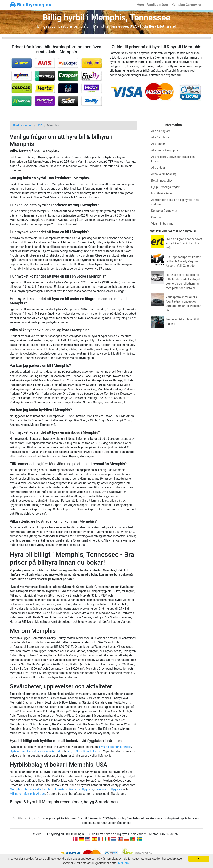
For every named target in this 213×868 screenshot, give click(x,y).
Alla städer (158, 168)
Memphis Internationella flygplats (31, 789)
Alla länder (158, 144)
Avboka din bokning (164, 174)
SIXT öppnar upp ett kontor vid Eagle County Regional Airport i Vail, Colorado (183, 261)
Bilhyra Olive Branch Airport (84, 751)
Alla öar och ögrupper (165, 150)
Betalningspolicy (162, 181)
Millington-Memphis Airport (27, 794)
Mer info (123, 863)
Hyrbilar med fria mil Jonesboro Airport (35, 751)
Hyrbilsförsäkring (162, 193)
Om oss (156, 217)
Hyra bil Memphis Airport (115, 747)
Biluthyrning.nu (31, 5)
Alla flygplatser (161, 137)
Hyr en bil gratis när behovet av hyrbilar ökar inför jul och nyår (184, 243)
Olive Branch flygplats (108, 789)
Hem (140, 5)
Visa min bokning (162, 224)
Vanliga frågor (158, 5)
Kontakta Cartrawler (186, 5)
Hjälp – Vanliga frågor (165, 187)
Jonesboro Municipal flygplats (74, 789)
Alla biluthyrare (161, 131)
